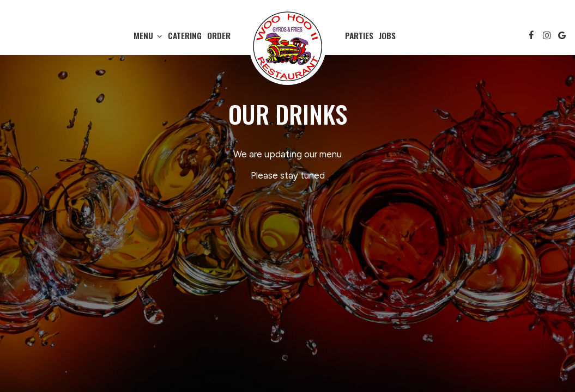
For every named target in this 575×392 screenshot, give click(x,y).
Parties (359, 35)
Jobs (387, 35)
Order (219, 35)
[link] (288, 47)
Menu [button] (148, 35)
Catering (185, 35)
